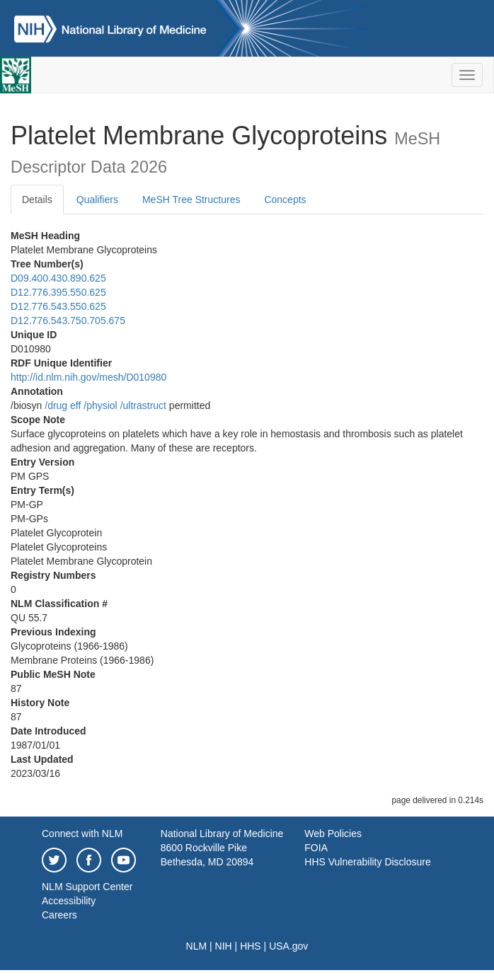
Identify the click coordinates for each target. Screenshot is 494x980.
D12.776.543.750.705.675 (68, 321)
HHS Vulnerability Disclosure (367, 862)
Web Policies (333, 834)
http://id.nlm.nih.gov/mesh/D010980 (88, 377)
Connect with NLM (82, 834)
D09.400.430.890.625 (58, 278)
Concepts (285, 200)
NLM (197, 946)
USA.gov (288, 946)
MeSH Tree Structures (191, 200)
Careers (59, 915)
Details (37, 200)
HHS (251, 946)
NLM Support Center (87, 887)
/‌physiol (100, 405)
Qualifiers (97, 200)
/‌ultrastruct (143, 405)
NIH (224, 946)
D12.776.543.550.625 (58, 306)
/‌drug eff (63, 405)
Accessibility (69, 901)
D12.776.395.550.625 (58, 292)
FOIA (316, 848)
